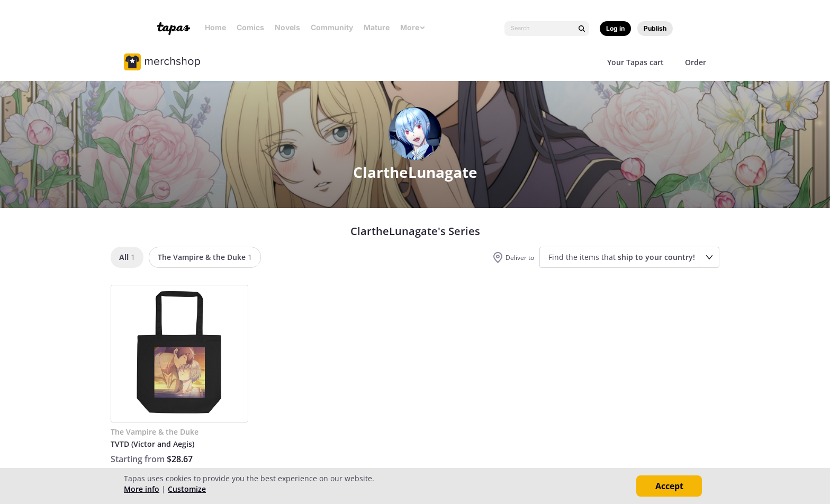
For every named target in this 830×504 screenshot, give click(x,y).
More (413, 27)
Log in (615, 28)
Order (696, 62)
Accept (669, 486)
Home (215, 27)
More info (142, 489)
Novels (287, 27)
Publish (655, 28)
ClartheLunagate (415, 172)
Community (332, 27)
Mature (377, 27)
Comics (250, 27)
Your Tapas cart (635, 62)
